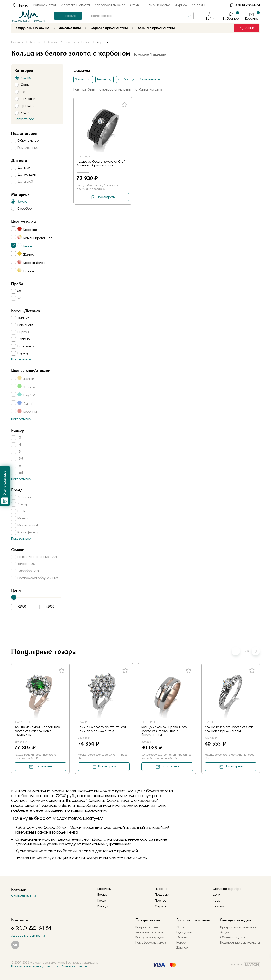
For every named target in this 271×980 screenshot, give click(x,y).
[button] (256, 651)
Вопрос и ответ (45, 5)
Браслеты (104, 889)
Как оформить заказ (110, 5)
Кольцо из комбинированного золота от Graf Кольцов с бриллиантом (164, 731)
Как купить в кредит (150, 938)
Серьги (160, 907)
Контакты (198, 5)
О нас (181, 928)
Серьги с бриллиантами (109, 28)
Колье (102, 901)
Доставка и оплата (75, 5)
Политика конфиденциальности (35, 967)
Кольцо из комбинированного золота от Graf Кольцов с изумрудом (37, 731)
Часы (217, 901)
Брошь (102, 895)
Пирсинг (161, 889)
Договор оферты (74, 967)
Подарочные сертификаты (240, 943)
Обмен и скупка (158, 5)
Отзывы (135, 5)
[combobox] (140, 16)
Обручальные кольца (33, 28)
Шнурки (218, 907)
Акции (225, 933)
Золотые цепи (70, 28)
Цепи (216, 895)
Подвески (162, 895)
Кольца (103, 907)
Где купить (184, 933)
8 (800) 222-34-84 (248, 5)
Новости (182, 943)
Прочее (161, 901)
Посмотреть (106, 197)
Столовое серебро (227, 889)
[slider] (14, 597)
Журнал (181, 5)
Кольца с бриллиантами (156, 28)
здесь (141, 858)
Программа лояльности (238, 928)
